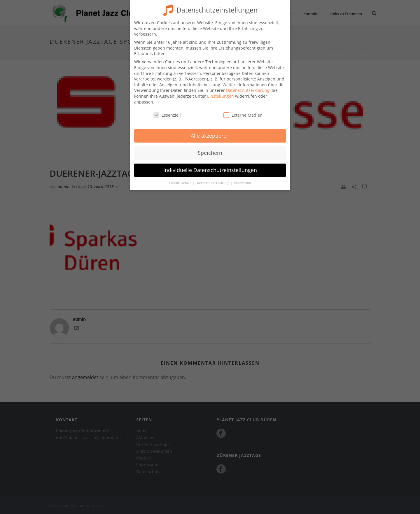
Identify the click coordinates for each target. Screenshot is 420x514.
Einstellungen (220, 92)
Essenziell (167, 111)
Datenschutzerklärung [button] (213, 179)
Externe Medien (243, 111)
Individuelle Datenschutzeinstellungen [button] (210, 166)
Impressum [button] (242, 179)
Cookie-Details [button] (181, 179)
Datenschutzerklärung (248, 86)
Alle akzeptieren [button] (210, 132)
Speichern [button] (210, 149)
